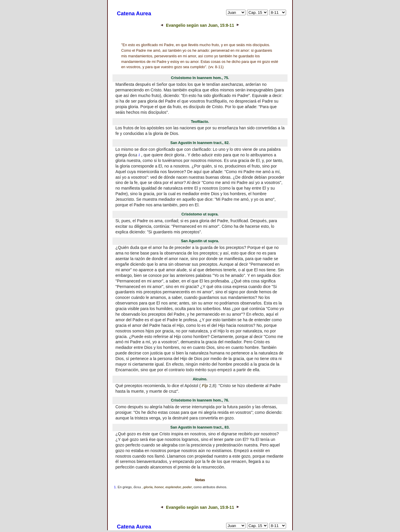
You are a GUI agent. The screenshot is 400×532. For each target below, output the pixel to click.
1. (115, 487)
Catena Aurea (134, 14)
